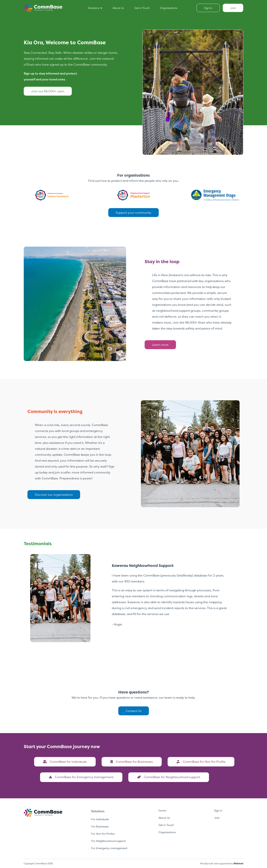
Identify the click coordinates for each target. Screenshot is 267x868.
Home (162, 810)
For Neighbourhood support (109, 841)
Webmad (238, 863)
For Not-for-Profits (103, 834)
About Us (118, 8)
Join (217, 818)
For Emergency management (109, 848)
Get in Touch (142, 8)
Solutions (95, 8)
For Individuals (100, 819)
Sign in (218, 810)
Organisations (169, 8)
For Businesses (100, 826)
